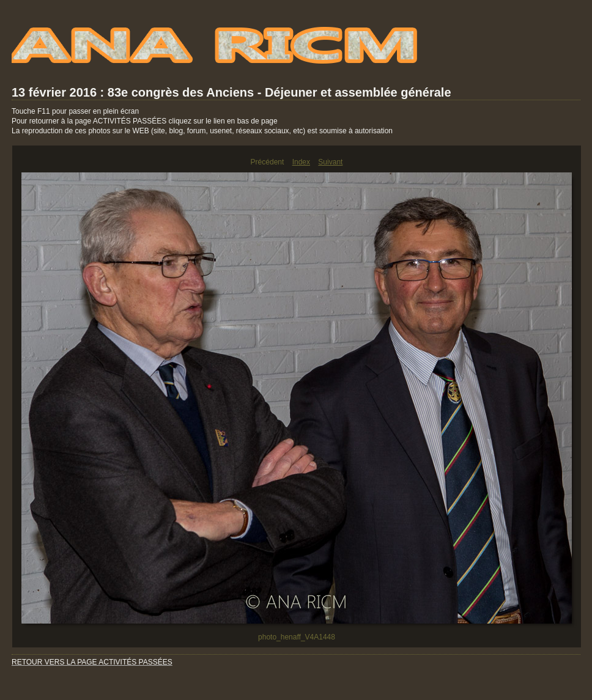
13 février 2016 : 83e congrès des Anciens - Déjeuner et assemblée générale (231, 92)
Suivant (330, 162)
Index (301, 162)
